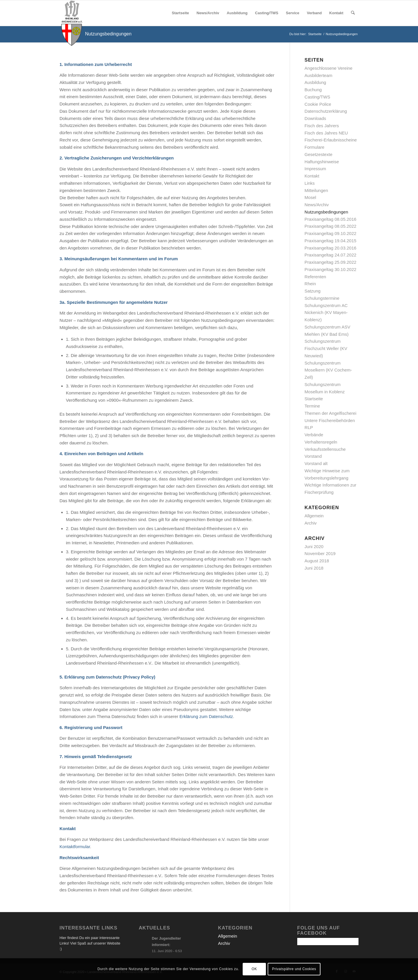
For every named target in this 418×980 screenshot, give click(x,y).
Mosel (310, 197)
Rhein (310, 284)
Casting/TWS (317, 97)
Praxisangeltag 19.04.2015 (330, 241)
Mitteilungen (316, 190)
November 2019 (320, 553)
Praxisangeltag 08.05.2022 (330, 226)
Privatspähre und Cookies (294, 969)
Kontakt (312, 176)
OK (254, 969)
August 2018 (317, 561)
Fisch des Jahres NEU (326, 133)
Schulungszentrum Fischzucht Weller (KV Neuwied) (326, 348)
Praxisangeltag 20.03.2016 (330, 248)
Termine (312, 406)
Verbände (314, 435)
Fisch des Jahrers (322, 126)
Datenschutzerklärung (326, 111)
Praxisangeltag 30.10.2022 (330, 269)
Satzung (312, 291)
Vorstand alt (316, 463)
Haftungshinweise (322, 162)
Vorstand (313, 456)
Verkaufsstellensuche (325, 449)
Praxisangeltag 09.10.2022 (330, 233)
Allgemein (314, 516)
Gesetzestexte (318, 154)
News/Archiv (317, 205)
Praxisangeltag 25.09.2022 (330, 262)
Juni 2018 (314, 568)
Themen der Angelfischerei (330, 413)
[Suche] (353, 13)
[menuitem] (180, 13)
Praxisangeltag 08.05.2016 (330, 219)
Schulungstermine (322, 298)
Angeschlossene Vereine (328, 68)
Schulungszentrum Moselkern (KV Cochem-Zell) (328, 370)
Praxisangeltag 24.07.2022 (330, 255)
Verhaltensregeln (321, 442)
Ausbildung (315, 82)
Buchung (313, 90)
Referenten (315, 277)
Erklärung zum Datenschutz (206, 716)
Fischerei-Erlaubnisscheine (331, 140)
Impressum (315, 169)
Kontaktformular (75, 847)
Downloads (315, 118)
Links (310, 183)
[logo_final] (72, 13)
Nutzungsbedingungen (108, 34)
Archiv (311, 523)
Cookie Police (318, 104)
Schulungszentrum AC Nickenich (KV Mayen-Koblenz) (326, 313)
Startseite (314, 399)
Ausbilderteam (318, 75)
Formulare (314, 147)
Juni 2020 (314, 546)
